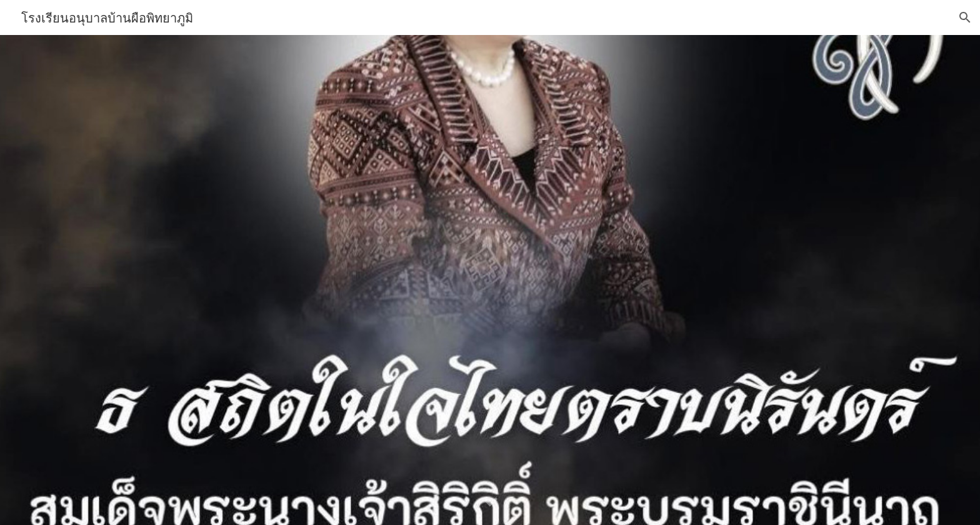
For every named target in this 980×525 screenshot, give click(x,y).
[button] (965, 17)
